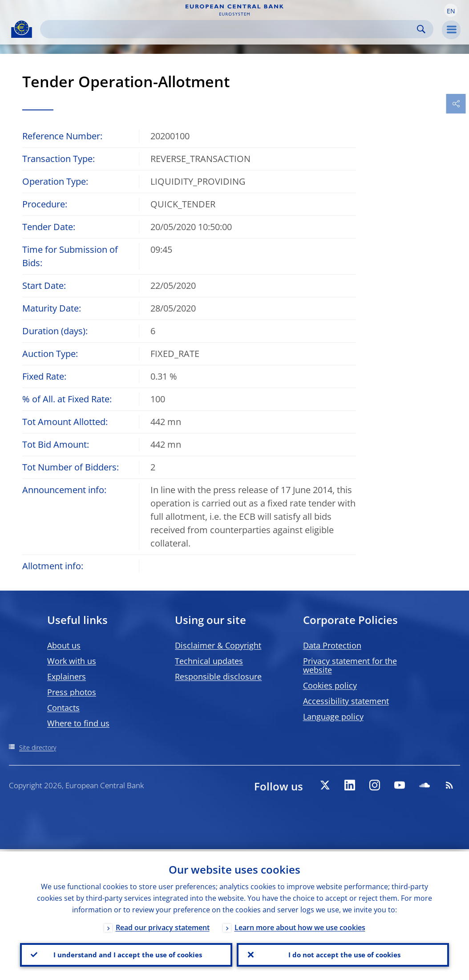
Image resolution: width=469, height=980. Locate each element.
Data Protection (332, 645)
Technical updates (209, 661)
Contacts (63, 708)
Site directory (38, 747)
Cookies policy (330, 685)
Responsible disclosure (218, 676)
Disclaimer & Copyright (218, 645)
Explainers (67, 676)
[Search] (230, 29)
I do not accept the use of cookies (343, 954)
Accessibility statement (346, 701)
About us (64, 645)
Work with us (72, 661)
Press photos (72, 692)
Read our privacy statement (163, 925)
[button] (451, 10)
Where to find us (78, 723)
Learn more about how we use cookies (300, 925)
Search (421, 29)
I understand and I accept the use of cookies (126, 954)
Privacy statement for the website (350, 665)
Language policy (333, 717)
